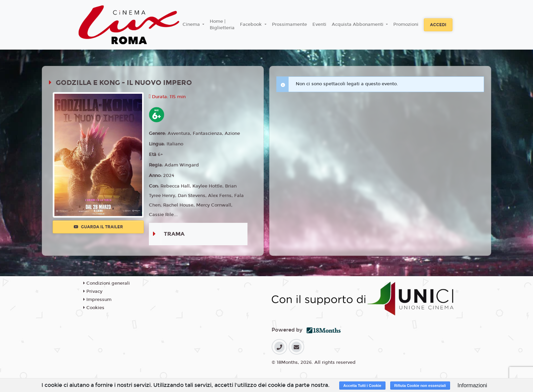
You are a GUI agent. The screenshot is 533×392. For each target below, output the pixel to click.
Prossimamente (289, 24)
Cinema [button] (192, 24)
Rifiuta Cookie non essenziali (420, 386)
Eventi (319, 24)
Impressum (97, 300)
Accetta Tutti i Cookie (362, 386)
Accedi (438, 25)
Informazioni (472, 385)
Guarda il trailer (98, 227)
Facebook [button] (252, 24)
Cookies (94, 308)
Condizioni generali (107, 283)
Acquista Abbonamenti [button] (358, 24)
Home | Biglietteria (222, 25)
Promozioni (406, 24)
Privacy (93, 291)
